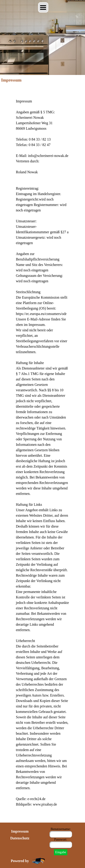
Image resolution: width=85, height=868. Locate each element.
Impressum (20, 831)
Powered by (20, 861)
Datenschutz (20, 838)
